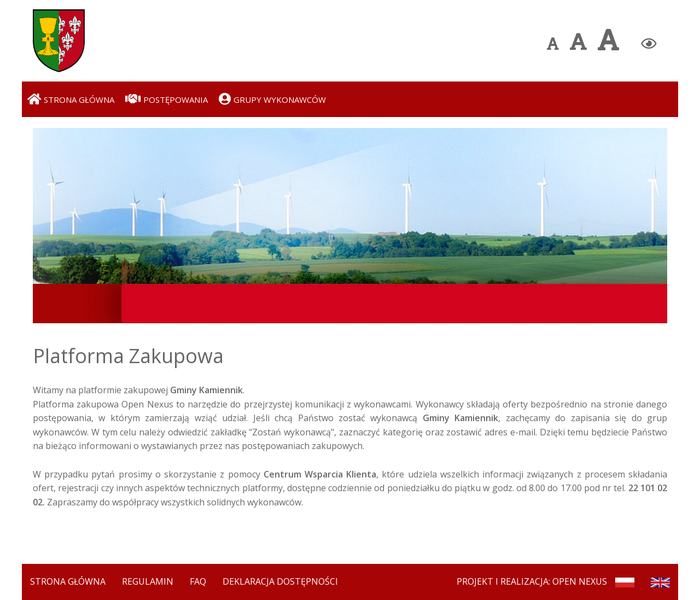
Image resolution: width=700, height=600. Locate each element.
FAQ (198, 581)
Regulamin (148, 581)
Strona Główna (68, 581)
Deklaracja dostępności (280, 581)
